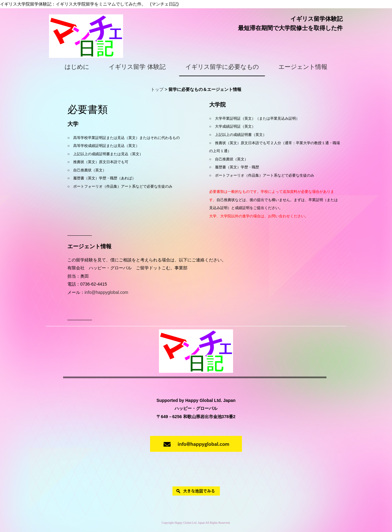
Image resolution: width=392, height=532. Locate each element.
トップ (157, 89)
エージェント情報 (303, 67)
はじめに (77, 67)
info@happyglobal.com (106, 292)
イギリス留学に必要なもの (222, 67)
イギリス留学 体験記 (137, 67)
